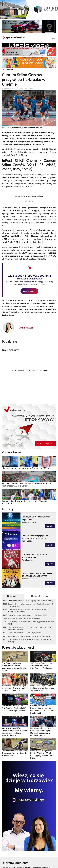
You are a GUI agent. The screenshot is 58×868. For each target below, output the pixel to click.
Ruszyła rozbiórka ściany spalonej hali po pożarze (24, 633)
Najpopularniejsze (40, 596)
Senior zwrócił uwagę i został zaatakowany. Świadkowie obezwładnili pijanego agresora (31, 605)
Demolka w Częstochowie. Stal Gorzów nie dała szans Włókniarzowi (42, 688)
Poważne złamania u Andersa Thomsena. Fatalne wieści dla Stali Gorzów (15, 753)
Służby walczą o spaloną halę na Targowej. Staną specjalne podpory (30, 601)
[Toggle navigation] (53, 38)
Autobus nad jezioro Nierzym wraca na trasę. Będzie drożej (27, 615)
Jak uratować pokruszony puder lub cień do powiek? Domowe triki (30, 636)
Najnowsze (13, 596)
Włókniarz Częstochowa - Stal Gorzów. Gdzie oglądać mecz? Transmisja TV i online (14, 708)
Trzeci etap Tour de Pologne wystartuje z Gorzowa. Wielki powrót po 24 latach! (15, 688)
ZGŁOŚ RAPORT (29, 291)
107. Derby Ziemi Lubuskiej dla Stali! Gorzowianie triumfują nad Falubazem (42, 666)
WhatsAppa (40, 282)
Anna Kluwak (26, 328)
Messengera (29, 282)
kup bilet (50, 526)
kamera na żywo (43, 370)
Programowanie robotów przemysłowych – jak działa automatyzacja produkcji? (30, 641)
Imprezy (8, 509)
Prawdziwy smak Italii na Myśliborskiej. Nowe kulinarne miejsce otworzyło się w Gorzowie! (29, 611)
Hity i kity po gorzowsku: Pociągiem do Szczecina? (25, 618)
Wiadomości (7, 70)
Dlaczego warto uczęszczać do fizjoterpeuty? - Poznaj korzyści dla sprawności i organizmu (30, 628)
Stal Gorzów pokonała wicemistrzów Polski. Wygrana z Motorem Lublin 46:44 (31, 623)
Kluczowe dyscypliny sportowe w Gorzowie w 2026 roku (27, 468)
